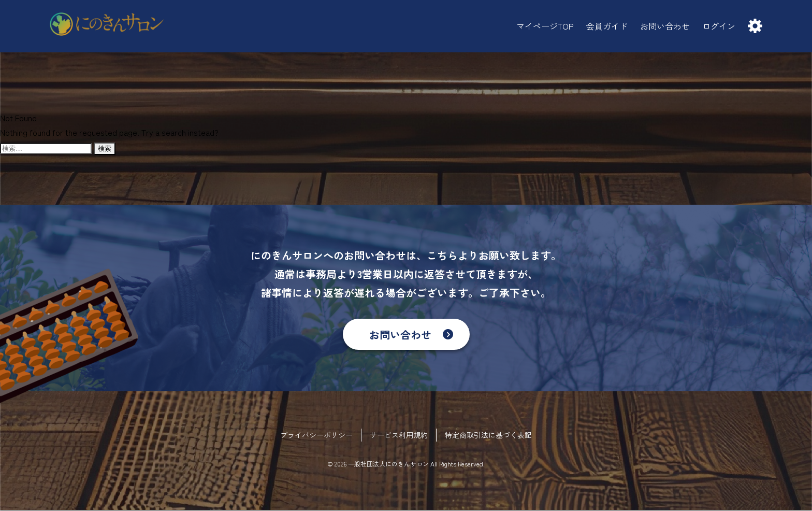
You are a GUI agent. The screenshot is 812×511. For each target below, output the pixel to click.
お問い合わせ (400, 335)
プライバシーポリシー (316, 435)
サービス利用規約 (399, 435)
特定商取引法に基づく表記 (488, 435)
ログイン (719, 26)
